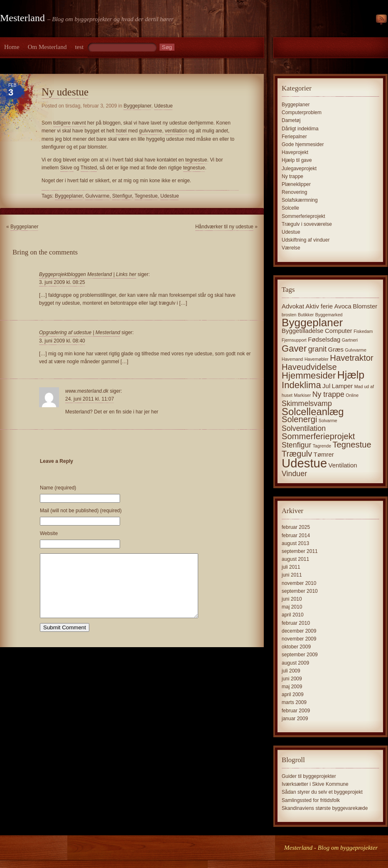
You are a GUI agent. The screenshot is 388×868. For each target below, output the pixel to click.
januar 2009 (295, 719)
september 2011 (300, 551)
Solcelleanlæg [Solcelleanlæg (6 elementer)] (313, 412)
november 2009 (299, 639)
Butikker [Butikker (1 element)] (306, 315)
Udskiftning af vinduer (306, 240)
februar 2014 (296, 535)
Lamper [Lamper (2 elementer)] (343, 386)
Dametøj (291, 120)
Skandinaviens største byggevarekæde (325, 808)
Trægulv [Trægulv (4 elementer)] (297, 454)
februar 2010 (296, 623)
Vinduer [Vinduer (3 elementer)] (294, 474)
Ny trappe (292, 176)
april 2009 (293, 694)
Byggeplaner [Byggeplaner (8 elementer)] (312, 323)
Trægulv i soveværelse (307, 224)
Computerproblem (302, 112)
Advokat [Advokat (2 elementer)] (293, 306)
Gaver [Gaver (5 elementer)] (294, 348)
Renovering (294, 192)
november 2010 (299, 583)
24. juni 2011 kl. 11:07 (90, 399)
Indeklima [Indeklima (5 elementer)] (301, 385)
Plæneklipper (296, 184)
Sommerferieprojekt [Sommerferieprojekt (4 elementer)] (318, 436)
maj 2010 (292, 607)
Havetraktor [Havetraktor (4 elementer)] (352, 358)
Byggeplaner (137, 106)
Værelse (291, 248)
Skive (67, 168)
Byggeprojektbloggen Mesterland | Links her (88, 274)
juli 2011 (291, 567)
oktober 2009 (296, 647)
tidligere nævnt (70, 123)
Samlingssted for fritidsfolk (311, 800)
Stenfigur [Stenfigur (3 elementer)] (296, 445)
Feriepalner (294, 137)
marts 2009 (294, 702)
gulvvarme (151, 131)
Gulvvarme (97, 196)
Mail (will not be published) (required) (81, 511)
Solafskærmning (300, 200)
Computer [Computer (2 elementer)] (339, 331)
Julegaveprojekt (299, 169)
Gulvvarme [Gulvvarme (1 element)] (356, 350)
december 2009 (299, 631)
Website (49, 533)
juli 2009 (291, 671)
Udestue (163, 106)
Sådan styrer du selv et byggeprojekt (322, 792)
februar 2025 (296, 527)
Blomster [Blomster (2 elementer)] (365, 306)
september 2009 (300, 655)
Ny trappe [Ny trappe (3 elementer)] (328, 394)
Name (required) (58, 488)
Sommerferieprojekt (303, 216)
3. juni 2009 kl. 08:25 (62, 282)
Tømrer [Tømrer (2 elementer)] (324, 454)
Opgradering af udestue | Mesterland (80, 333)
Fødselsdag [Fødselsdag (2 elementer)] (324, 339)
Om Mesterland (47, 47)
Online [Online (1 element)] (352, 395)
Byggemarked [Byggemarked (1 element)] (329, 315)
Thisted (89, 168)
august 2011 (295, 559)
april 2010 (293, 615)
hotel (122, 131)
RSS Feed (381, 20)
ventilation (177, 131)
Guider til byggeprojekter (309, 776)
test (79, 47)
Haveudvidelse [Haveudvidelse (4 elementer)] (309, 367)
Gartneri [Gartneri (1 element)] (350, 340)
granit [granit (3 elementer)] (318, 349)
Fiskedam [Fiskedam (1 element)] (363, 331)
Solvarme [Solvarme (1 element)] (328, 421)
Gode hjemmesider (303, 144)
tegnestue (196, 160)
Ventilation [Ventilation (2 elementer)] (343, 465)
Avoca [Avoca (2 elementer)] (343, 306)
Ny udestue (65, 92)
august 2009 (295, 663)
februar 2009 (296, 711)
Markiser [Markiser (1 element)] (302, 395)
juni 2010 (292, 599)
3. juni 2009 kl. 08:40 (62, 341)
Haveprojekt (295, 152)
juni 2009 (292, 679)
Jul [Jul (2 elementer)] (326, 386)
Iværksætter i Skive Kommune (315, 784)
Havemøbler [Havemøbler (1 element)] (317, 359)
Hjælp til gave (297, 160)
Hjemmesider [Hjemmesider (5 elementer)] (309, 375)
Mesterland (22, 18)
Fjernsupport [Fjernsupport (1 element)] (294, 340)
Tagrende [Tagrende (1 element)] (322, 446)
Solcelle (290, 208)
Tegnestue (146, 196)
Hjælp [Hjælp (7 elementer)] (351, 375)
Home (12, 47)
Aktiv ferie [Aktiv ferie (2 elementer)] (319, 306)
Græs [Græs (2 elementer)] (336, 349)
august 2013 (295, 543)
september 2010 (300, 591)
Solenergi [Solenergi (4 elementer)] (299, 419)
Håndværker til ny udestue (224, 227)
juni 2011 (292, 575)
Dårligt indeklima (300, 129)
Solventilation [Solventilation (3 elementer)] (304, 428)
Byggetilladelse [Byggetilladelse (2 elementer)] (303, 331)
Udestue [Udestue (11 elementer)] (304, 463)
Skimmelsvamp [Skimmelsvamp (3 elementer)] (307, 403)
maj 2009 (292, 687)
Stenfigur (122, 196)
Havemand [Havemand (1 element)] (292, 359)
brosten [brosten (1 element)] (289, 315)
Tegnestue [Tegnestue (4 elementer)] (352, 445)
